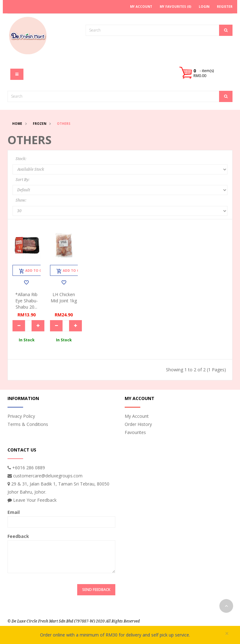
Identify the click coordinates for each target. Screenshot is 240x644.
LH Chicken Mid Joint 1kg (64, 298)
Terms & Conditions (28, 424)
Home (17, 124)
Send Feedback (96, 590)
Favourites (135, 432)
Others (64, 124)
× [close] (227, 634)
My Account (137, 416)
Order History (138, 424)
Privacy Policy (21, 416)
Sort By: (22, 180)
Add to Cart (34, 271)
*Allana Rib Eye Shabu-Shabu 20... (27, 301)
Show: (21, 200)
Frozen (40, 124)
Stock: (21, 159)
